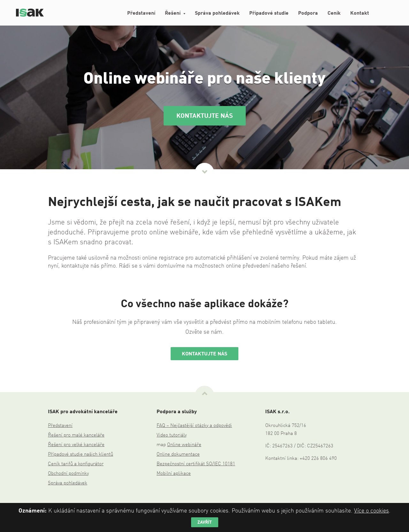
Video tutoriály (172, 435)
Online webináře (184, 445)
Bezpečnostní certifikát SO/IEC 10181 (196, 464)
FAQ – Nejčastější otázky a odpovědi (194, 426)
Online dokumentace (178, 455)
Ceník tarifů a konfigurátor (76, 464)
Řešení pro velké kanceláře (76, 445)
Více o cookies (371, 511)
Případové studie (269, 13)
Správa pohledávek (217, 13)
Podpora (308, 13)
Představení (141, 13)
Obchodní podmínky (68, 474)
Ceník (334, 13)
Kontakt (360, 13)
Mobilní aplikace (174, 474)
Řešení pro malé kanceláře (76, 435)
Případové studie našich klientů (81, 455)
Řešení (173, 13)
